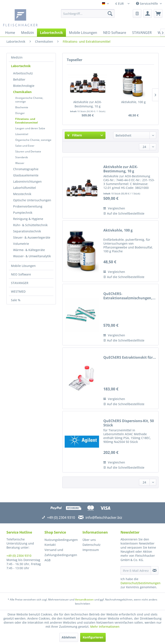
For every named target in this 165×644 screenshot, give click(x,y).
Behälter (19, 79)
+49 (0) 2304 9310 (19, 556)
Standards (22, 157)
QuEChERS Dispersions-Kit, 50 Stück (129, 423)
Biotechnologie (24, 86)
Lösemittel (22, 134)
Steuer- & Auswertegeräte (32, 237)
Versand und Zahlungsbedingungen (61, 552)
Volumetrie (21, 244)
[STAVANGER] (142, 33)
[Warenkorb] (158, 14)
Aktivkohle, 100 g (133, 102)
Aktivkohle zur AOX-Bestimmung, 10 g (88, 104)
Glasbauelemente (26, 175)
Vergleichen (114, 208)
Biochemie (22, 107)
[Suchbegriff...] (88, 14)
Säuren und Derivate (28, 151)
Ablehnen (69, 637)
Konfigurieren (93, 637)
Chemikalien (22, 92)
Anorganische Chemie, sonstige (29, 100)
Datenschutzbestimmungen (141, 583)
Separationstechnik (27, 231)
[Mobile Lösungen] (83, 33)
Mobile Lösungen (23, 266)
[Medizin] (27, 33)
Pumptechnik (23, 213)
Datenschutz (92, 545)
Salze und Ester (25, 146)
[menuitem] (88, 14)
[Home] (10, 33)
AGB (47, 560)
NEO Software (21, 274)
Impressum (91, 550)
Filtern (75, 135)
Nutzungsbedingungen (61, 540)
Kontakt (50, 545)
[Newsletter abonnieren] (155, 570)
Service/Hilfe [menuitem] (147, 4)
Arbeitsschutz (23, 73)
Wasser (20, 163)
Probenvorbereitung (28, 206)
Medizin (17, 57)
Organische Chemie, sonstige (33, 140)
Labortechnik (21, 66)
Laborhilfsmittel (24, 188)
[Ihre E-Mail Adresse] (136, 570)
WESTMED (18, 291)
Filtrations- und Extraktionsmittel (27, 121)
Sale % (16, 300)
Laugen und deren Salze (30, 128)
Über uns (89, 540)
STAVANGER (20, 283)
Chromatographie (26, 169)
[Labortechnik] (51, 33)
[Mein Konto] (148, 14)
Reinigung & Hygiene (28, 219)
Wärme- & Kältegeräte (29, 250)
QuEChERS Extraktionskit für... (130, 357)
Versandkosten (84, 600)
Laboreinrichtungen (27, 181)
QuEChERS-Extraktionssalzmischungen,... (129, 296)
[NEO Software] (115, 33)
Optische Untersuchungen (32, 200)
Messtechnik (22, 194)
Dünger (20, 113)
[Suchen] (110, 14)
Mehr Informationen (105, 627)
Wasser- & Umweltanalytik (32, 256)
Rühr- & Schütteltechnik (30, 225)
